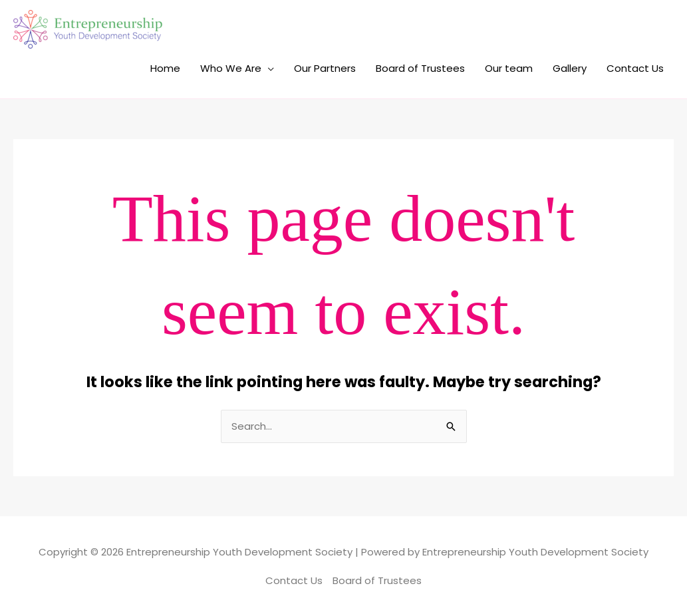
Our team (509, 68)
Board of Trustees (420, 68)
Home (165, 68)
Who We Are (231, 68)
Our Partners (325, 68)
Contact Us (635, 68)
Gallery (570, 68)
